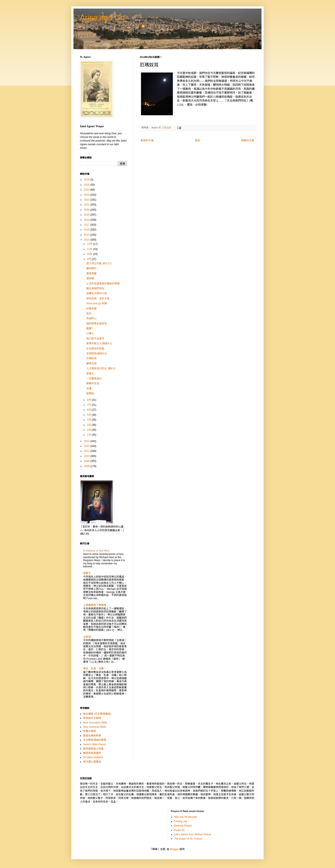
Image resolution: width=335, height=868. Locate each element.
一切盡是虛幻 (94, 379)
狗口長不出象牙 (95, 339)
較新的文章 (147, 140)
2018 (87, 220)
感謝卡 (87, 573)
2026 (87, 180)
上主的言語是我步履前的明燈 (103, 284)
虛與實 (90, 278)
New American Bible (95, 727)
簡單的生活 (93, 383)
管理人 (90, 374)
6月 (89, 410)
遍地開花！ (93, 268)
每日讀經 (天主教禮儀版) (97, 714)
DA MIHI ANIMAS (93, 757)
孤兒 (89, 313)
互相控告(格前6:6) (97, 353)
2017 (87, 225)
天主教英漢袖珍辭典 (95, 740)
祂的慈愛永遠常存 (97, 324)
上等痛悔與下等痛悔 (95, 605)
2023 (87, 195)
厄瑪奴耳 (91, 358)
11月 (90, 249)
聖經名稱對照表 (92, 736)
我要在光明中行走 (97, 293)
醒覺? (90, 328)
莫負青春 (91, 274)
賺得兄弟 (91, 364)
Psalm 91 (179, 830)
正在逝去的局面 (95, 349)
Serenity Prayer (183, 826)
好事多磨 (91, 309)
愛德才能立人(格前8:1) (99, 343)
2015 (87, 235)
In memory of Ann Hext (96, 551)
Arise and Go (102, 18)
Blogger (174, 849)
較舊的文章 (248, 140)
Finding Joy (181, 821)
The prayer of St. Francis (188, 839)
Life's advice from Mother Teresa (193, 834)
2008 (87, 466)
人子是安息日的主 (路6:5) (101, 368)
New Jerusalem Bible (95, 723)
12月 (90, 244)
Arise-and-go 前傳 (97, 303)
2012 (87, 446)
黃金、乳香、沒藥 (93, 668)
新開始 (90, 393)
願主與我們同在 (95, 288)
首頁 (197, 140)
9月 (89, 259)
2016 (87, 230)
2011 (87, 451)
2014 (87, 240)
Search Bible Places (95, 744)
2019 (87, 215)
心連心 (90, 333)
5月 (89, 415)
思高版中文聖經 (92, 718)
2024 (87, 190)
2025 (87, 185)
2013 (87, 441)
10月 (90, 254)
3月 (89, 425)
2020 (87, 210)
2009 (87, 461)
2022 (87, 200)
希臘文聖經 (90, 731)
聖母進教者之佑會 (93, 749)
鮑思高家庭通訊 (92, 753)
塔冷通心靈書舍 (92, 762)
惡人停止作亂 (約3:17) (99, 263)
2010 (87, 456)
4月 (89, 420)
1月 (89, 435)
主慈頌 (87, 637)
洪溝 (89, 389)
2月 (89, 430)
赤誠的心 (91, 318)
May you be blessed (186, 817)
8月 (89, 400)
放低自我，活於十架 (98, 299)
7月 (89, 405)
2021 (87, 205)
